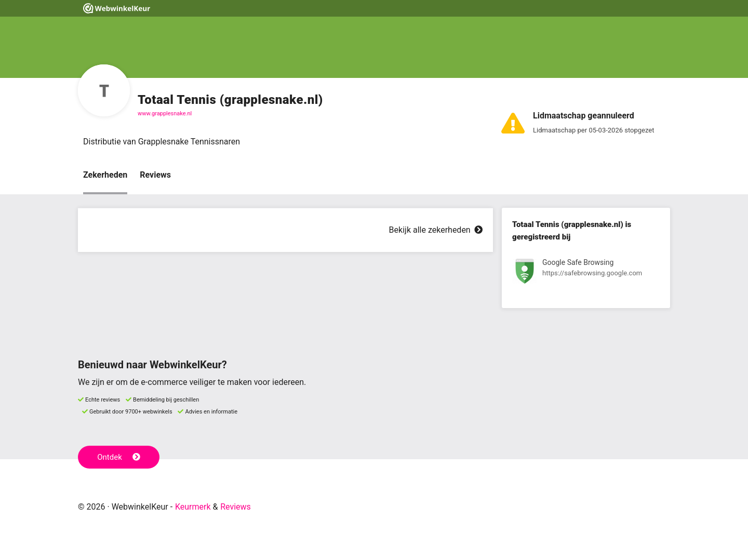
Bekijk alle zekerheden (436, 230)
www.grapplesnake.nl (165, 114)
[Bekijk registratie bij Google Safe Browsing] (586, 273)
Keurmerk (193, 507)
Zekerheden (105, 175)
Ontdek (119, 457)
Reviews (155, 175)
